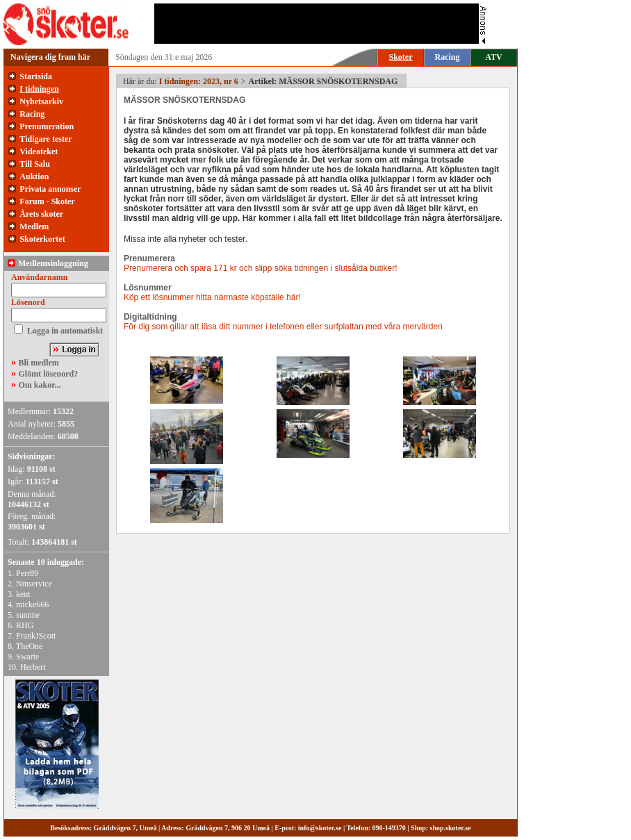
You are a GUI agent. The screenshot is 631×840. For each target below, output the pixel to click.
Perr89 (27, 573)
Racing (448, 57)
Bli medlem (39, 363)
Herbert (33, 667)
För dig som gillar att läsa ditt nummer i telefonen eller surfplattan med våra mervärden (283, 327)
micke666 (32, 604)
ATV (493, 57)
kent (23, 594)
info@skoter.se (320, 828)
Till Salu (34, 164)
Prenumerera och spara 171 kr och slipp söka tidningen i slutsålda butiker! (261, 268)
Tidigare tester (46, 139)
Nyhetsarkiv (41, 101)
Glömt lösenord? (49, 374)
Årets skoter (41, 214)
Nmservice (34, 584)
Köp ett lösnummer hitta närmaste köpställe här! (212, 297)
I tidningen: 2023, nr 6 (199, 81)
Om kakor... (40, 385)
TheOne (30, 646)
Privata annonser (50, 189)
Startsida (36, 76)
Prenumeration (47, 126)
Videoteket (39, 151)
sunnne (28, 615)
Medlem (34, 227)
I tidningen (39, 89)
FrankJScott (36, 636)
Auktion (34, 176)
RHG (25, 625)
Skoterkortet (42, 239)
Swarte (27, 657)
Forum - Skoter (47, 201)
